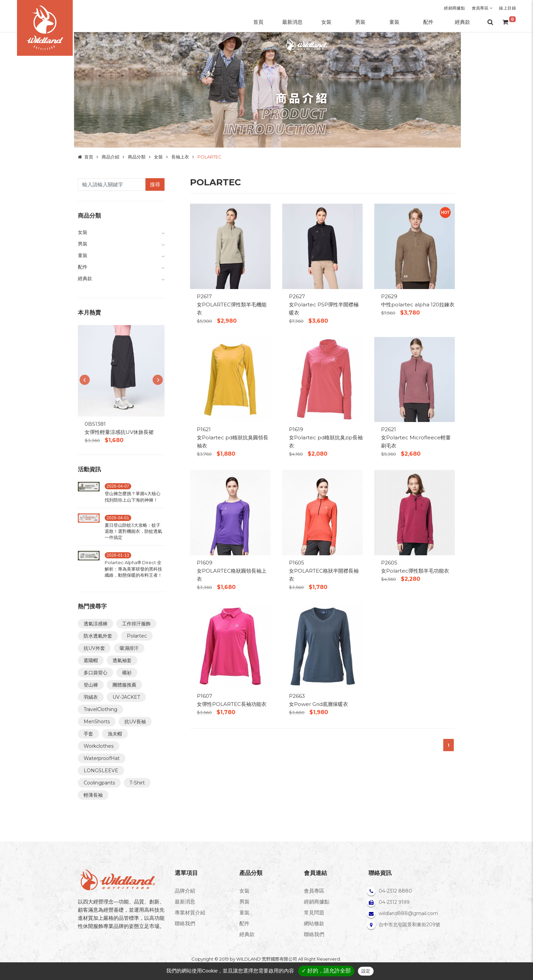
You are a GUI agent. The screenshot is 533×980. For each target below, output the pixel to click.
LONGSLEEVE (101, 771)
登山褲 (91, 685)
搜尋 (155, 184)
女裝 (158, 157)
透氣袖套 (122, 660)
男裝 (244, 902)
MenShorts (97, 722)
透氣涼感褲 (96, 624)
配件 (244, 923)
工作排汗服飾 (136, 624)
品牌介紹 (185, 891)
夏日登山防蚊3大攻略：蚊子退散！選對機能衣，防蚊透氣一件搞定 (133, 531)
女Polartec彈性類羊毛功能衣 (415, 571)
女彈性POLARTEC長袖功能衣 (232, 704)
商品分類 (137, 157)
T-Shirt (137, 783)
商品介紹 (110, 157)
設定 (366, 971)
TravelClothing (100, 709)
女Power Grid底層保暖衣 (319, 704)
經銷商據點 (454, 8)
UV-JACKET (126, 697)
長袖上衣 (180, 157)
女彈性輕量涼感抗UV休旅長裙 (119, 432)
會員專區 (482, 8)
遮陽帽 (91, 660)
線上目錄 (508, 8)
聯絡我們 (185, 923)
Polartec (137, 636)
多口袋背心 (96, 673)
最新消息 (185, 902)
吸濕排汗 (129, 648)
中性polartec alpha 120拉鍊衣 (418, 305)
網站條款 (314, 923)
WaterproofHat (102, 758)
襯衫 (127, 673)
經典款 (247, 934)
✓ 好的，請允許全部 (326, 971)
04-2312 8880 (395, 891)
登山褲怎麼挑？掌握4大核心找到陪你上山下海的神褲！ (133, 496)
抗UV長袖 (135, 722)
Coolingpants (99, 783)
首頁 (89, 157)
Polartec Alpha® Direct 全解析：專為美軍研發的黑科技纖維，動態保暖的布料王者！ (133, 569)
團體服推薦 (124, 685)
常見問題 (314, 913)
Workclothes (99, 746)
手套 (88, 734)
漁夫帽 (115, 734)
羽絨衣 (91, 697)
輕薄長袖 (93, 795)
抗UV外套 (94, 648)
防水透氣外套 (98, 636)
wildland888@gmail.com (408, 913)
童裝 (244, 913)
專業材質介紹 (190, 913)
